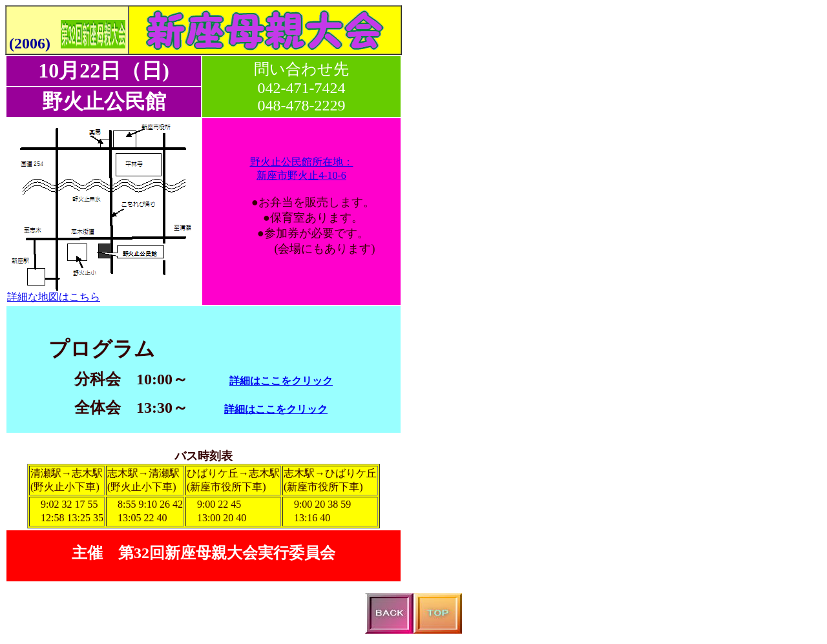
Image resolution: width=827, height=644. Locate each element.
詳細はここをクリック (281, 381)
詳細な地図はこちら (54, 297)
